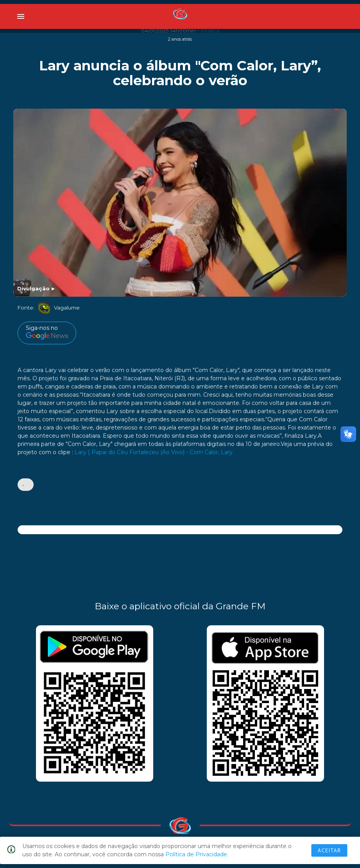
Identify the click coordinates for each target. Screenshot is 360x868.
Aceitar (329, 850)
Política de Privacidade (196, 854)
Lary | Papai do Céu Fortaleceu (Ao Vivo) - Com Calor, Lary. (154, 452)
